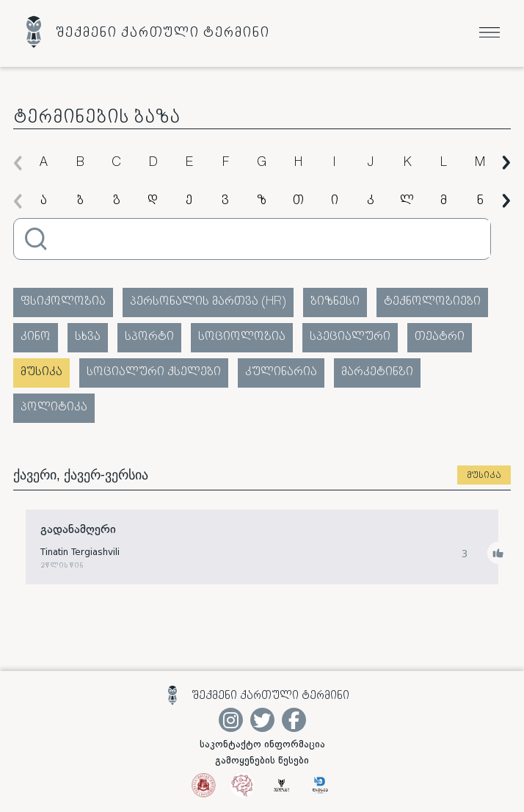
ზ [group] (262, 202)
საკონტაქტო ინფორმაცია (262, 744)
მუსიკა (41, 373)
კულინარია (281, 373)
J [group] (371, 164)
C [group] (116, 164)
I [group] (334, 164)
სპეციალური (350, 337)
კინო (36, 337)
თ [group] (298, 202)
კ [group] (371, 202)
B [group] (80, 164)
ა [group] (44, 202)
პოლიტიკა (54, 408)
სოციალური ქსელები (154, 373)
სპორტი (149, 337)
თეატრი (440, 337)
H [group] (298, 164)
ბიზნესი (335, 302)
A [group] (44, 164)
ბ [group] (80, 202)
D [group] (153, 164)
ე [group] (189, 202)
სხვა (88, 337)
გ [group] (116, 202)
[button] (18, 163)
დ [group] (153, 202)
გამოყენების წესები (262, 761)
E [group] (189, 164)
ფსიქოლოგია (63, 302)
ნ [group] (480, 202)
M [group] (480, 164)
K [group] (407, 164)
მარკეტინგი (377, 373)
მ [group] (444, 202)
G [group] (262, 164)
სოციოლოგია (242, 337)
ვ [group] (225, 202)
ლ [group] (407, 202)
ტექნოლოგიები (432, 302)
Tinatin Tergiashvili (80, 553)
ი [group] (335, 202)
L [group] (443, 164)
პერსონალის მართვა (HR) (208, 302)
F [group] (225, 164)
